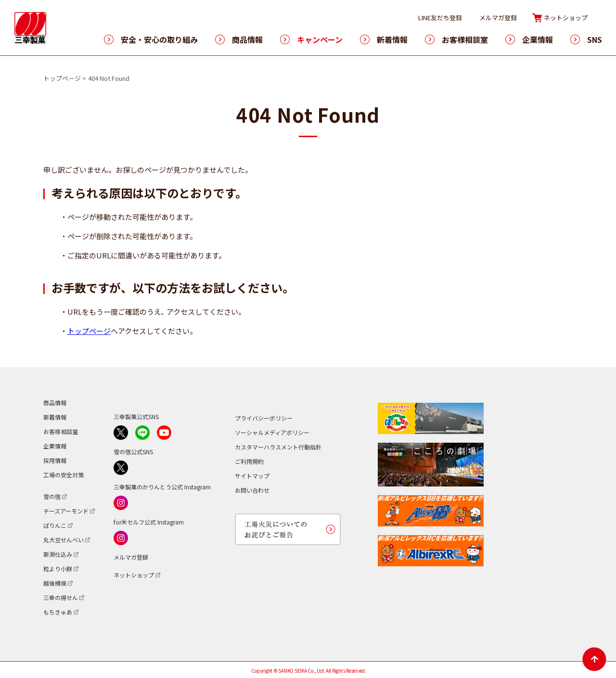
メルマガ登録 (498, 18)
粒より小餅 (58, 569)
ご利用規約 (249, 461)
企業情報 (538, 39)
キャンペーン (320, 39)
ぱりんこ (55, 525)
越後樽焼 (55, 583)
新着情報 (392, 39)
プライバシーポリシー (264, 418)
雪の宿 (52, 496)
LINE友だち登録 (440, 18)
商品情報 (247, 39)
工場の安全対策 (64, 475)
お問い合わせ (252, 490)
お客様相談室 (465, 39)
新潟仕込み (58, 554)
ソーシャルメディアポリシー (272, 432)
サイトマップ (252, 476)
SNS (595, 39)
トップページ (62, 78)
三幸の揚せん (61, 597)
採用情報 (55, 460)
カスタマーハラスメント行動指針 (278, 447)
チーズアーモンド (66, 511)
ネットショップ (566, 18)
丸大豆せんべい (64, 540)
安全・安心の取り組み (159, 39)
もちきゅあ (58, 612)
